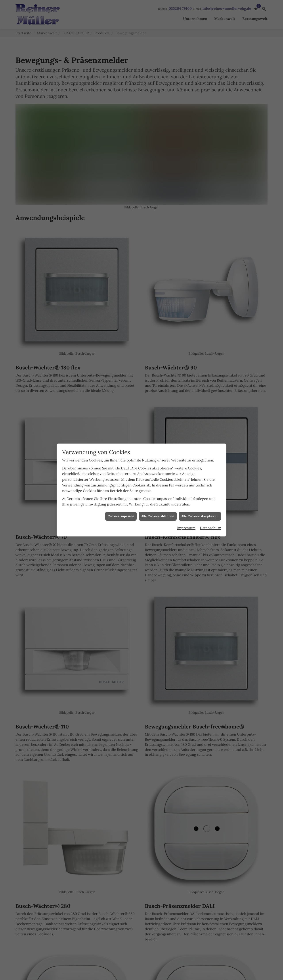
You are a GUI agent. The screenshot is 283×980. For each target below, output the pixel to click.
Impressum (186, 505)
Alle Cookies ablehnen (158, 493)
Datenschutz (210, 505)
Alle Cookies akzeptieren (200, 493)
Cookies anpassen (121, 493)
